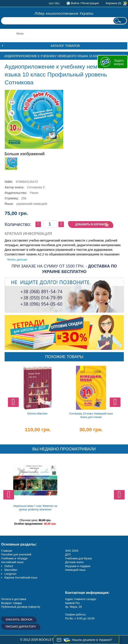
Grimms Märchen (37, 414)
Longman (10, 574)
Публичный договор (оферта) (21, 607)
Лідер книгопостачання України (64, 14)
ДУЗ (68, 554)
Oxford (9, 566)
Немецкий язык (75, 570)
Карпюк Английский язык (21, 578)
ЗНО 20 (70, 551)
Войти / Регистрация (85, 3)
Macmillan (11, 570)
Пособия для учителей (16, 554)
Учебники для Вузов (79, 558)
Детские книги (74, 562)
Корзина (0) (114, 3)
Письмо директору (21, 627)
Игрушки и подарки (78, 566)
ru (57, 3)
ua (51, 3)
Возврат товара (11, 603)
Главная (6, 551)
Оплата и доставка (14, 599)
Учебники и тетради (14, 558)
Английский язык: (13, 562)
